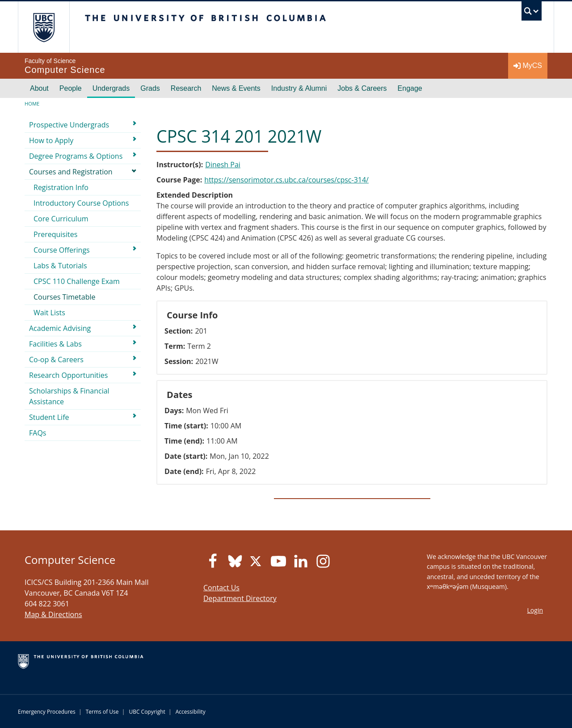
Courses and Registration (71, 172)
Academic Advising (60, 328)
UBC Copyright (147, 712)
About (39, 88)
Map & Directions (53, 614)
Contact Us (221, 588)
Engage (410, 88)
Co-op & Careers (56, 360)
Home (32, 104)
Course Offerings (62, 250)
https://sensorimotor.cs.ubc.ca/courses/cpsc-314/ (286, 180)
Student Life (49, 417)
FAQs (38, 433)
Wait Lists (49, 313)
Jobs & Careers (362, 88)
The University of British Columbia (44, 27)
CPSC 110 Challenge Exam (77, 281)
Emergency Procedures (47, 712)
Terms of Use (102, 712)
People (71, 88)
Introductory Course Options (81, 203)
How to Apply (51, 140)
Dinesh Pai (223, 165)
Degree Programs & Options (76, 156)
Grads (150, 88)
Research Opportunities (68, 375)
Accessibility (191, 712)
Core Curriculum (61, 219)
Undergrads (111, 88)
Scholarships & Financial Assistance (69, 396)
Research (186, 88)
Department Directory (240, 598)
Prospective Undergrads (69, 125)
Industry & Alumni (299, 88)
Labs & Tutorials (60, 266)
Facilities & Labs (55, 344)
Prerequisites (55, 234)
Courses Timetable (65, 297)
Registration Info (61, 187)
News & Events (236, 88)
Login (535, 610)
